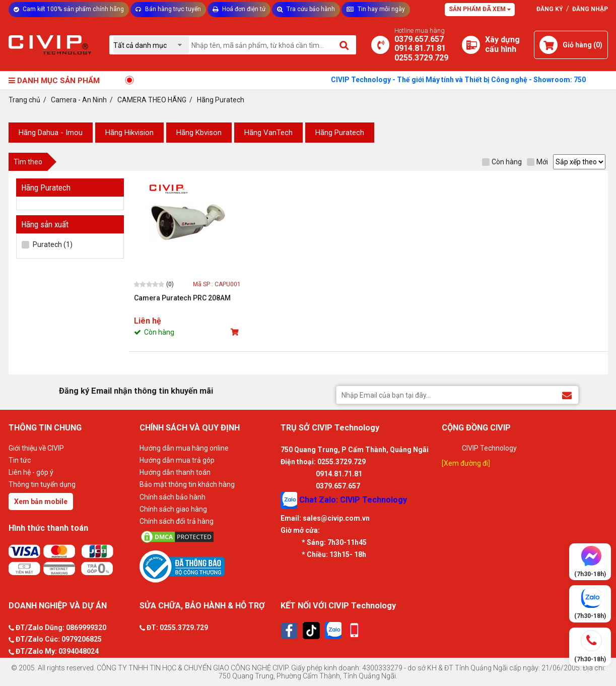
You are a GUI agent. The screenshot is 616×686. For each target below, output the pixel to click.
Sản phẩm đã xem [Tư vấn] (480, 9)
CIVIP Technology (489, 448)
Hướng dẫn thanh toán (175, 472)
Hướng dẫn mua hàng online (184, 448)
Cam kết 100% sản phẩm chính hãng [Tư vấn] (69, 9)
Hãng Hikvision (129, 133)
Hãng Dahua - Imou (51, 133)
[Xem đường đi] (466, 463)
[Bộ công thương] (208, 566)
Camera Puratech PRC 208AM (182, 298)
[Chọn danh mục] (151, 45)
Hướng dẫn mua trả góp (177, 460)
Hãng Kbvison (199, 133)
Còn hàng (502, 162)
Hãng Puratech (340, 133)
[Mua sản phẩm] (236, 332)
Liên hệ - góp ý (31, 472)
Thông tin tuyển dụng (42, 484)
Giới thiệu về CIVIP (36, 448)
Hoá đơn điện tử (239, 9)
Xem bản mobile (41, 502)
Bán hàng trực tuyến (168, 9)
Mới (537, 162)
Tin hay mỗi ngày (376, 9)
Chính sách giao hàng (173, 509)
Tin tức (20, 460)
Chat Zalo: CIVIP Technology (344, 500)
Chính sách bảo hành (173, 497)
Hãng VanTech (268, 133)
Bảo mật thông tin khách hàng (187, 484)
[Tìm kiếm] (345, 45)
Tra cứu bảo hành (306, 9)
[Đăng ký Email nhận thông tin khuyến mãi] (567, 394)
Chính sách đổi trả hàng (177, 521)
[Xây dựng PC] (471, 45)
